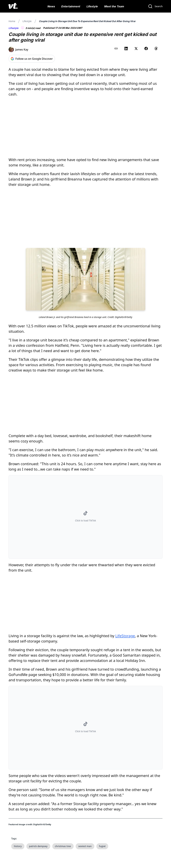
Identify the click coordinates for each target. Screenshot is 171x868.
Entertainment (71, 6)
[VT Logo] (13, 6)
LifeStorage (125, 636)
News (51, 6)
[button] (85, 517)
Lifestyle (92, 6)
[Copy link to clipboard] (116, 49)
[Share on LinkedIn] (126, 49)
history (18, 846)
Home (12, 21)
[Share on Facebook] (146, 49)
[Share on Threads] (156, 49)
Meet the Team (114, 6)
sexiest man (85, 846)
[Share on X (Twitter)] (136, 49)
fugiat (102, 846)
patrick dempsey (38, 846)
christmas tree (63, 846)
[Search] (155, 6)
